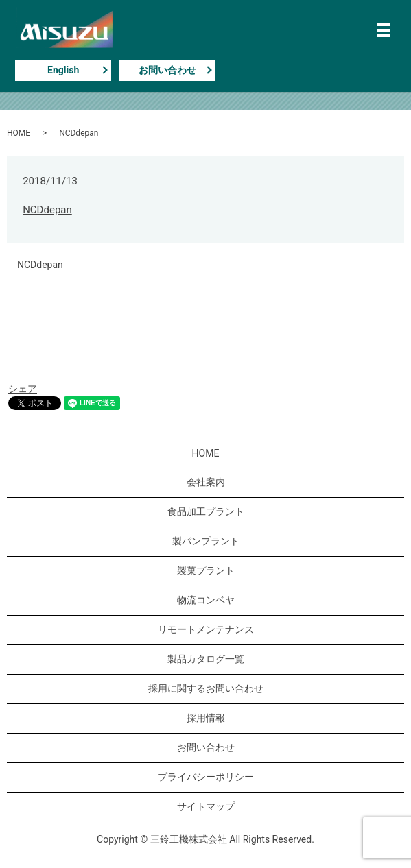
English (63, 70)
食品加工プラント (206, 511)
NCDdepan (47, 210)
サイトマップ (206, 806)
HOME (19, 133)
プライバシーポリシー (206, 777)
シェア (23, 389)
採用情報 (206, 718)
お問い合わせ (167, 70)
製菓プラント (206, 570)
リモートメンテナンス (206, 629)
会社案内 (206, 482)
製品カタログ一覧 (206, 659)
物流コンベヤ (206, 600)
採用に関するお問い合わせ (206, 688)
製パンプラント (206, 541)
